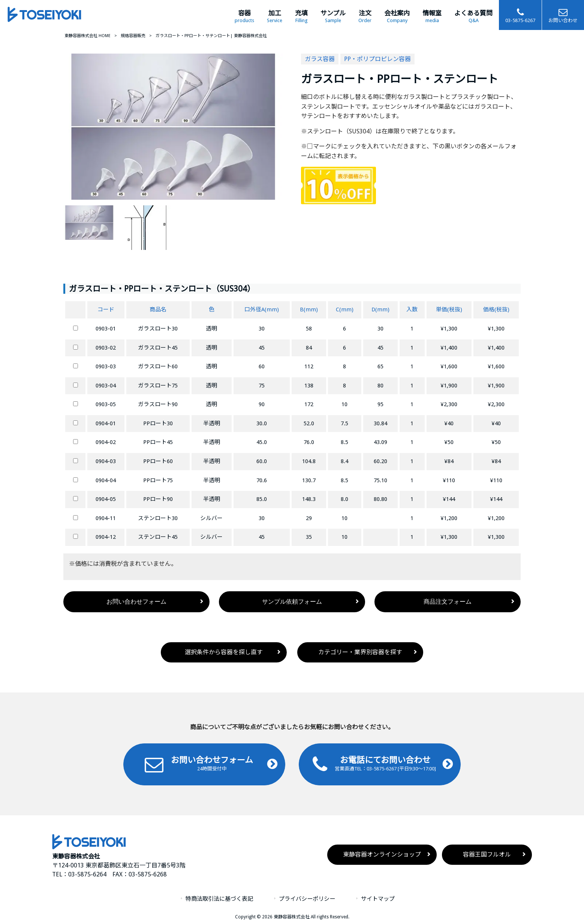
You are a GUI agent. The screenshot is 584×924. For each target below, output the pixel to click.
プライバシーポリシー (307, 899)
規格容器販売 (133, 36)
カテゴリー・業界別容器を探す (360, 652)
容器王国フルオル (487, 854)
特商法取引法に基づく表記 (219, 899)
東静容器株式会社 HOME (88, 36)
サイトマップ (378, 899)
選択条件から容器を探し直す (224, 652)
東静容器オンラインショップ (382, 854)
